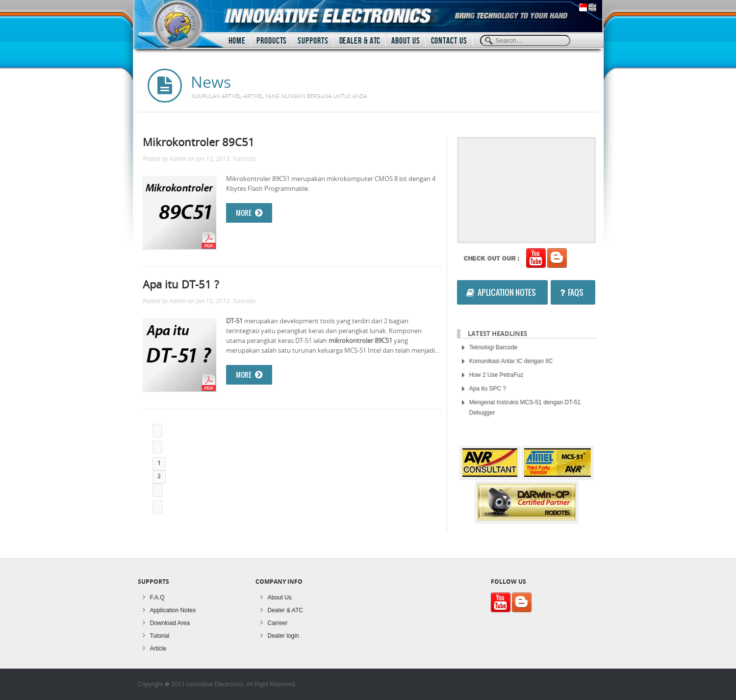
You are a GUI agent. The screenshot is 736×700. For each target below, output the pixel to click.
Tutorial (160, 636)
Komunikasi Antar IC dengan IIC (511, 361)
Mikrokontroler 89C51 (199, 142)
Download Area (170, 623)
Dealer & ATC (285, 610)
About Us (280, 597)
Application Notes (173, 610)
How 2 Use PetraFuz (496, 375)
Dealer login (283, 636)
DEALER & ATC (360, 41)
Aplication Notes (501, 292)
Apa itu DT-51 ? (181, 284)
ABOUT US (406, 41)
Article (158, 648)
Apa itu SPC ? (488, 389)
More (249, 213)
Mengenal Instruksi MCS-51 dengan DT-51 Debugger (525, 407)
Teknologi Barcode (494, 347)
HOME (237, 41)
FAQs (572, 292)
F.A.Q (157, 597)
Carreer (278, 623)
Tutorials (244, 159)
